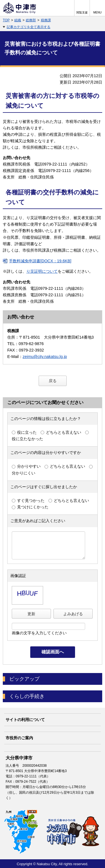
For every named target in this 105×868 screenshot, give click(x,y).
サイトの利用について (25, 720)
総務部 (31, 20)
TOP (6, 20)
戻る (53, 381)
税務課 (46, 20)
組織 (18, 20)
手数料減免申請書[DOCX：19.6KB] (40, 261)
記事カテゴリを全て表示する (29, 27)
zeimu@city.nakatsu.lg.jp (45, 357)
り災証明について (42, 271)
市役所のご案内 (19, 738)
